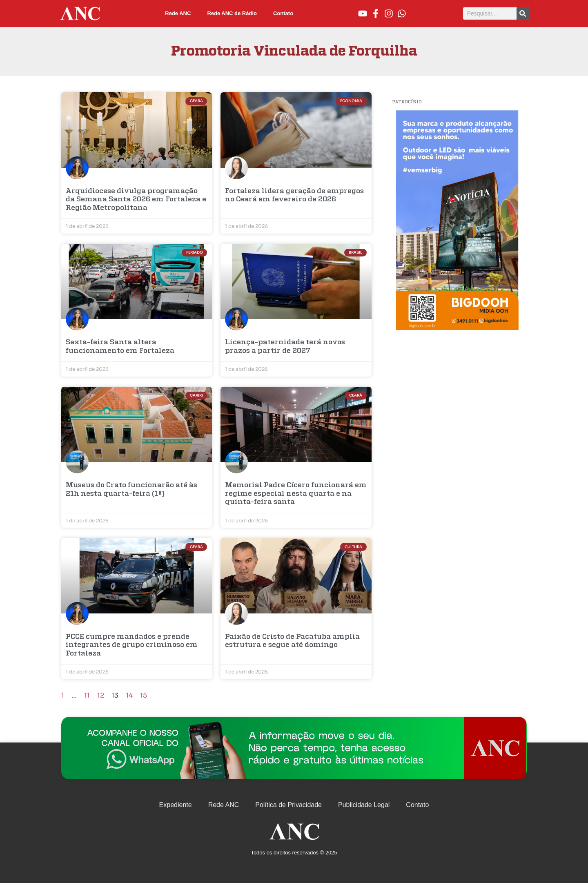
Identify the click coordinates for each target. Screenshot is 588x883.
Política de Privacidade (288, 805)
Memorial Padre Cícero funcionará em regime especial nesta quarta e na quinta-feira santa (296, 494)
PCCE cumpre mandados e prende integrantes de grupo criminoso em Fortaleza (132, 645)
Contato (283, 13)
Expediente (176, 805)
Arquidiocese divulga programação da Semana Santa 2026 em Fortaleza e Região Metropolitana (136, 200)
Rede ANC (178, 13)
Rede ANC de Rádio (232, 13)
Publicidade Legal (364, 805)
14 (129, 695)
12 (101, 695)
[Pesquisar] (523, 13)
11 (87, 695)
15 (144, 695)
